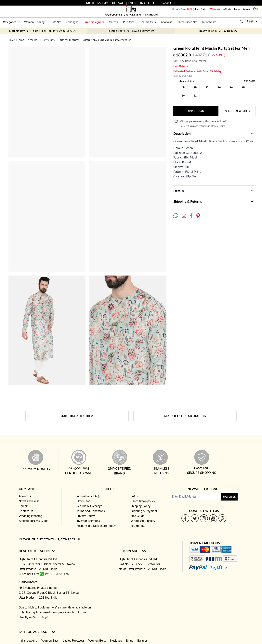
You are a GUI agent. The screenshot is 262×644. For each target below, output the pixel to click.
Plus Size (129, 22)
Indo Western (210, 22)
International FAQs (88, 496)
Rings (130, 640)
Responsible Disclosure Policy (96, 526)
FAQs (134, 496)
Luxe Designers (94, 22)
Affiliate (227, 9)
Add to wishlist (238, 111)
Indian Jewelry (28, 640)
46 (231, 87)
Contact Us (26, 511)
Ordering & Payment (144, 511)
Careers (24, 506)
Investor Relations (88, 521)
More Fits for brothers (77, 416)
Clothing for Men (29, 40)
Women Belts (97, 640)
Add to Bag (196, 111)
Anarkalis (167, 22)
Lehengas (72, 22)
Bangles (142, 640)
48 (243, 87)
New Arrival (49, 40)
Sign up (246, 9)
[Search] (241, 22)
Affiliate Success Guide (33, 521)
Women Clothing (34, 22)
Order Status (85, 501)
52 (195, 96)
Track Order (201, 9)
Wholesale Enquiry (143, 521)
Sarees (113, 22)
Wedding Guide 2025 (182, 9)
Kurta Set (55, 22)
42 (207, 87)
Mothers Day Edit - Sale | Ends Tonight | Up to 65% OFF (44, 31)
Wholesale (215, 9)
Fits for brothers (70, 40)
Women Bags (50, 640)
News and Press (29, 501)
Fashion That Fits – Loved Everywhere (131, 31)
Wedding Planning (30, 516)
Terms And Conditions (91, 511)
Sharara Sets (148, 22)
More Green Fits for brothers (185, 416)
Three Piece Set (187, 22)
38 (183, 87)
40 (195, 87)
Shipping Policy (141, 506)
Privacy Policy (86, 516)
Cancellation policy (143, 501)
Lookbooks (138, 526)
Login (237, 9)
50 (183, 96)
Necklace (116, 640)
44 (219, 87)
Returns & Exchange (89, 506)
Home (12, 40)
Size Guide (250, 81)
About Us (25, 496)
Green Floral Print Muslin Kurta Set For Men (108, 40)
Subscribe (229, 497)
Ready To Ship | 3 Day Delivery (218, 31)
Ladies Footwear (73, 640)
